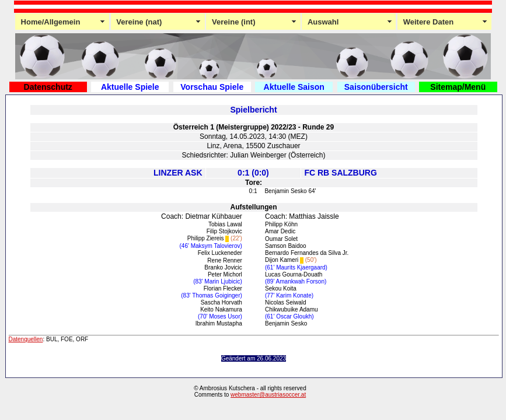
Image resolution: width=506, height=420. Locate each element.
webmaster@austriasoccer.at (268, 395)
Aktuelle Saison (294, 87)
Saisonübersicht (376, 87)
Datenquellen (26, 339)
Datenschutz (48, 87)
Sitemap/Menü (458, 87)
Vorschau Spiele (212, 87)
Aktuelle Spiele (130, 87)
